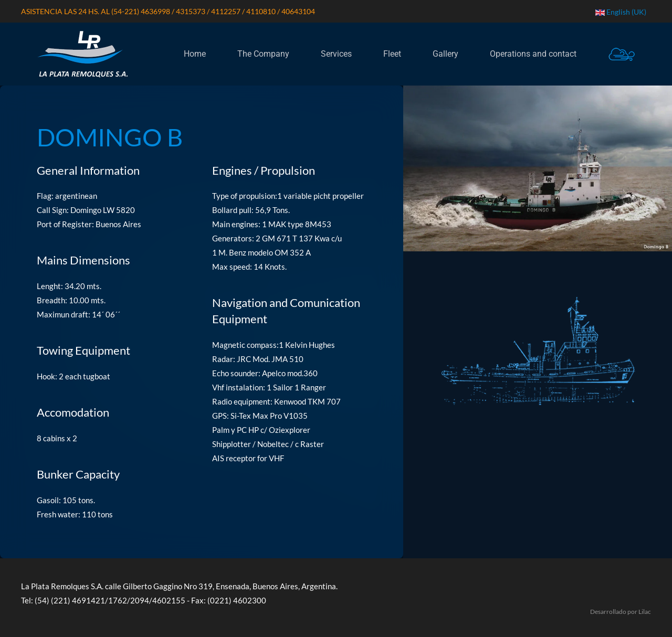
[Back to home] (82, 54)
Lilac (645, 612)
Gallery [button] (445, 54)
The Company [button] (263, 54)
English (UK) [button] (621, 12)
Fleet (392, 54)
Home (195, 54)
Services (336, 54)
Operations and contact (533, 54)
